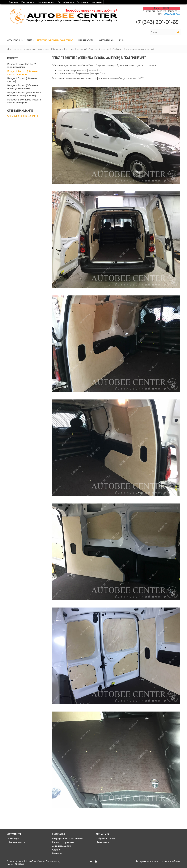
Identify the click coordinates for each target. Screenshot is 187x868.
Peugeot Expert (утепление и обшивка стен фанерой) (24, 94)
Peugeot (93, 49)
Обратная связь (106, 839)
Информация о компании (67, 839)
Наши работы (87, 40)
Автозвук (13, 839)
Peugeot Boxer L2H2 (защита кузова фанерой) (24, 101)
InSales (176, 861)
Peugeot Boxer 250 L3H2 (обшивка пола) (22, 66)
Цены (121, 40)
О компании (107, 40)
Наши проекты (16, 842)
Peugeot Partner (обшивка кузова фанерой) (23, 73)
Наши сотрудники (63, 842)
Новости (57, 853)
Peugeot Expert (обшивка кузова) (22, 80)
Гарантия (82, 2)
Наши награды (46, 2)
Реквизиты (103, 842)
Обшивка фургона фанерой (69, 49)
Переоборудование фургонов (56, 40)
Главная (14, 2)
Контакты (96, 2)
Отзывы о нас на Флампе (23, 116)
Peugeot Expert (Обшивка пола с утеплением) (22, 87)
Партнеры (27, 2)
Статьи (56, 850)
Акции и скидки (61, 846)
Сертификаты (66, 2)
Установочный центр (20, 40)
